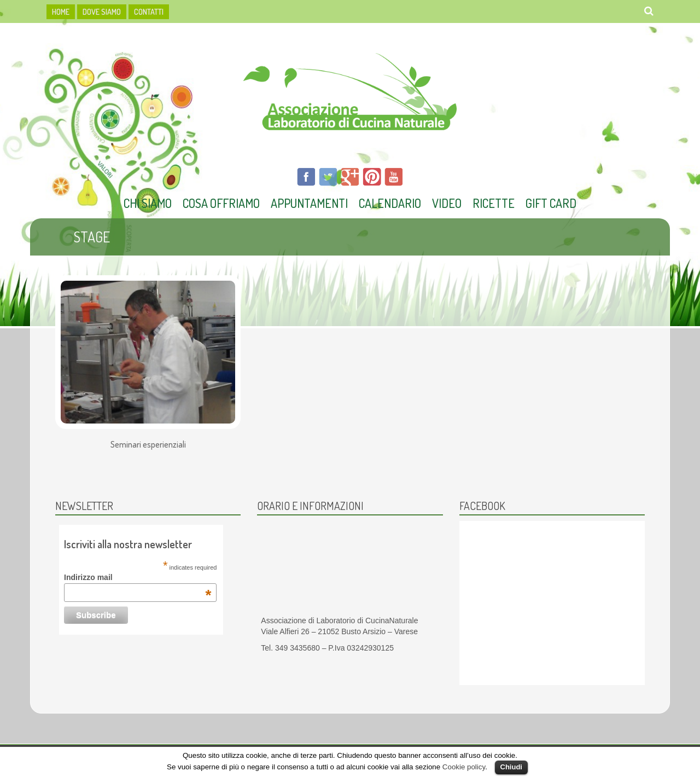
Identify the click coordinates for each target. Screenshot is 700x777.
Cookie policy (464, 767)
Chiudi (511, 767)
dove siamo (102, 12)
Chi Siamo (148, 203)
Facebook (482, 506)
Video (447, 203)
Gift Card (551, 203)
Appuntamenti (309, 203)
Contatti (149, 12)
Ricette (494, 203)
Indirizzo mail (138, 577)
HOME (61, 12)
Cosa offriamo (221, 203)
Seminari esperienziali (148, 445)
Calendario (390, 203)
